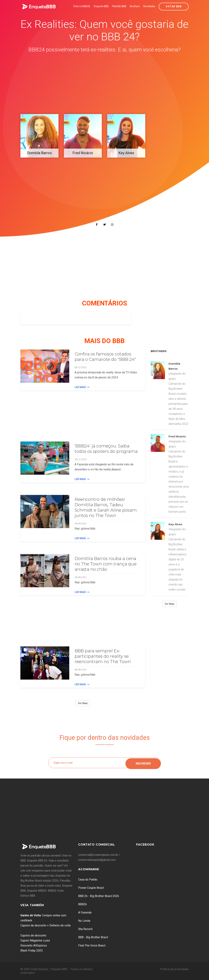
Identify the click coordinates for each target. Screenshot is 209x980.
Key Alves (175, 524)
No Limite (84, 921)
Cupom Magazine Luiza (35, 940)
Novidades (149, 6)
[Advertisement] (104, 84)
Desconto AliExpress (34, 945)
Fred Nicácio (177, 436)
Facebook (145, 845)
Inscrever (143, 763)
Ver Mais (83, 703)
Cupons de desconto (33, 935)
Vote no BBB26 (82, 6)
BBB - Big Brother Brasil (93, 937)
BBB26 (82, 904)
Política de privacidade (174, 969)
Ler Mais (82, 387)
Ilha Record (85, 929)
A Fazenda (85, 913)
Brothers (135, 6)
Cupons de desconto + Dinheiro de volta (45, 925)
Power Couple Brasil (91, 888)
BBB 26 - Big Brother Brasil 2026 (99, 896)
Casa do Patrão (88, 880)
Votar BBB (174, 6)
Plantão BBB (119, 6)
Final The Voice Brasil (92, 945)
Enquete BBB (101, 6)
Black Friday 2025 (32, 951)
